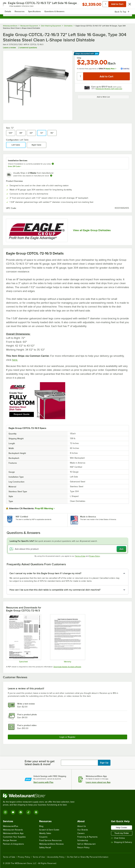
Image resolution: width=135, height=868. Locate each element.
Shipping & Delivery (122, 842)
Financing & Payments (87, 837)
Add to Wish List (103, 97)
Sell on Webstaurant (86, 844)
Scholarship (83, 840)
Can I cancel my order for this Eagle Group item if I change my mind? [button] (45, 573)
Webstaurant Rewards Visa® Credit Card (109, 89)
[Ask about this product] (67, 549)
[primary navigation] (9, 5)
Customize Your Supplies (14, 837)
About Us (82, 826)
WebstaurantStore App (13, 833)
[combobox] (67, 13)
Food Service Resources (50, 840)
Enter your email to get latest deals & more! (40, 763)
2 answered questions (28, 48)
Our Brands (83, 830)
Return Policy (83, 848)
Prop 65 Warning (44, 508)
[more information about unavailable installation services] (53, 164)
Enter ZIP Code (15, 166)
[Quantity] (80, 76)
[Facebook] (21, 812)
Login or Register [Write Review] (67, 737)
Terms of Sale (9, 857)
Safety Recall (45, 848)
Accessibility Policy (56, 857)
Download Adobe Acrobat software (67, 667)
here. (15, 360)
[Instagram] (5, 812)
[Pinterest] (36, 812)
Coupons (43, 837)
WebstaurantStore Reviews (51, 844)
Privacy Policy (95, 556)
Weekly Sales (45, 833)
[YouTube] (13, 812)
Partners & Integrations (13, 844)
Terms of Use (80, 556)
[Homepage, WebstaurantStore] (67, 5)
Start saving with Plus (43, 782)
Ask (121, 549)
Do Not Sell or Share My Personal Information (88, 857)
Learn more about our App (98, 782)
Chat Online (118, 838)
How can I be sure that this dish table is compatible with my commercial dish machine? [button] (55, 590)
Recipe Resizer (10, 840)
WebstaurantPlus (11, 826)
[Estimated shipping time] (51, 176)
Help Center (122, 827)
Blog (41, 826)
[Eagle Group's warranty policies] (67, 638)
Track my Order (122, 833)
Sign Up (104, 763)
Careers (81, 833)
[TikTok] (28, 812)
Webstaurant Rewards (13, 830)
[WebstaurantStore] (40, 796)
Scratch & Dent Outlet (49, 830)
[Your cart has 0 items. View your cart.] (127, 5)
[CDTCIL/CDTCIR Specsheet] (23, 638)
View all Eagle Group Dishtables (92, 230)
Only (79, 58)
